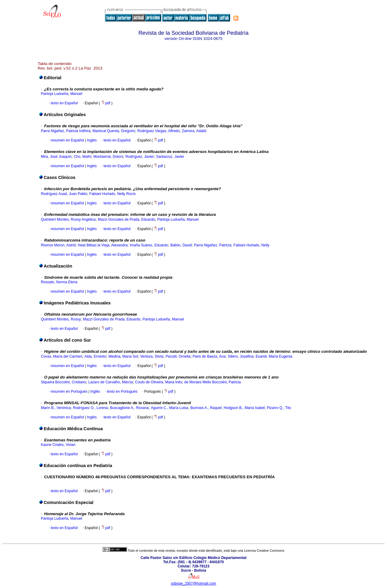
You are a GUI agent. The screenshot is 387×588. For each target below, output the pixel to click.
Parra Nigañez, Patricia (213, 245)
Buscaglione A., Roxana (129, 408)
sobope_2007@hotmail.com (193, 583)
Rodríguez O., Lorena (90, 408)
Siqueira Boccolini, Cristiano (63, 382)
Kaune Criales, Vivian (58, 445)
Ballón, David (181, 245)
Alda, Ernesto (95, 356)
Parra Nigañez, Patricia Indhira (65, 131)
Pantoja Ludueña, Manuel (62, 94)
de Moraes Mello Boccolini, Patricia (213, 382)
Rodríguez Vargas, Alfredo (158, 131)
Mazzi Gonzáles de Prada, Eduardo (112, 319)
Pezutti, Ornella (178, 356)
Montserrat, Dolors (108, 157)
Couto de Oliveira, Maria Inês (159, 382)
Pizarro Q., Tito (279, 408)
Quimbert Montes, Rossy (61, 319)
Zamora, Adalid (194, 131)
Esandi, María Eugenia (274, 356)
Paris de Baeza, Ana (209, 356)
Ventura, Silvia (152, 356)
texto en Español (64, 103)
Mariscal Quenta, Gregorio (114, 131)
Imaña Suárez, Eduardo (149, 245)
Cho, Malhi (82, 157)
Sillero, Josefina (241, 356)
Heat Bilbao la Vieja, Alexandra (103, 245)
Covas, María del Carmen (62, 356)
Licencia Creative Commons (264, 551)
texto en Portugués (122, 391)
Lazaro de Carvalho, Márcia (111, 382)
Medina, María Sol (123, 356)
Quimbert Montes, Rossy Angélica (68, 219)
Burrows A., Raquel (206, 408)
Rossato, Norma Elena (59, 282)
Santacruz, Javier (170, 157)
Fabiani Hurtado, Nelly (251, 245)
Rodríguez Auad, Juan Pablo (64, 194)
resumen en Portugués (69, 391)
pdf (106, 103)
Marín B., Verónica (56, 408)
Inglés (91, 140)
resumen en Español (67, 140)
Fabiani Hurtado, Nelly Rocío (112, 194)
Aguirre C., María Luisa (169, 408)
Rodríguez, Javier (140, 157)
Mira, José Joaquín (56, 157)
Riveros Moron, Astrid (58, 245)
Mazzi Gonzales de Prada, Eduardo (126, 219)
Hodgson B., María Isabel (244, 408)
